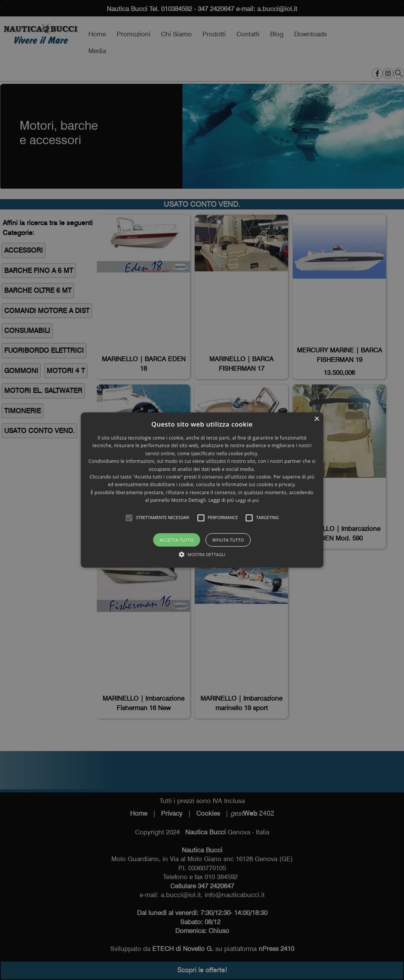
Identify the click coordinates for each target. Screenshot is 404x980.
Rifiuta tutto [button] (228, 540)
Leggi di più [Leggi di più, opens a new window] (247, 500)
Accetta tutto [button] (177, 540)
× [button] (317, 419)
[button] (129, 518)
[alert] (202, 490)
